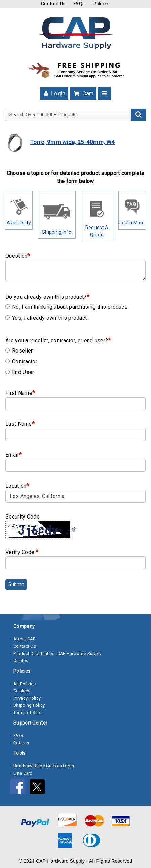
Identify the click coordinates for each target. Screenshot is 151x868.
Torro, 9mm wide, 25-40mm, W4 (72, 142)
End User (20, 372)
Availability (19, 223)
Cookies (22, 691)
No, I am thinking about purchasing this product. (66, 307)
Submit (16, 584)
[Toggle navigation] (104, 94)
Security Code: (23, 517)
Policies (101, 4)
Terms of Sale (27, 713)
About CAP (25, 639)
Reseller (19, 351)
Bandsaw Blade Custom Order (44, 766)
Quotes (21, 660)
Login (54, 93)
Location (17, 485)
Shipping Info (57, 232)
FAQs (79, 4)
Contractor (21, 361)
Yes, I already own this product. (47, 318)
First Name (20, 393)
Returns (21, 743)
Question (18, 256)
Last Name (20, 424)
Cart (83, 93)
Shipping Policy (29, 705)
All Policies (25, 684)
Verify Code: (22, 552)
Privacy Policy (27, 698)
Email (13, 454)
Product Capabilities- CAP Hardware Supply (57, 653)
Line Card (23, 773)
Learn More (132, 223)
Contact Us (53, 4)
